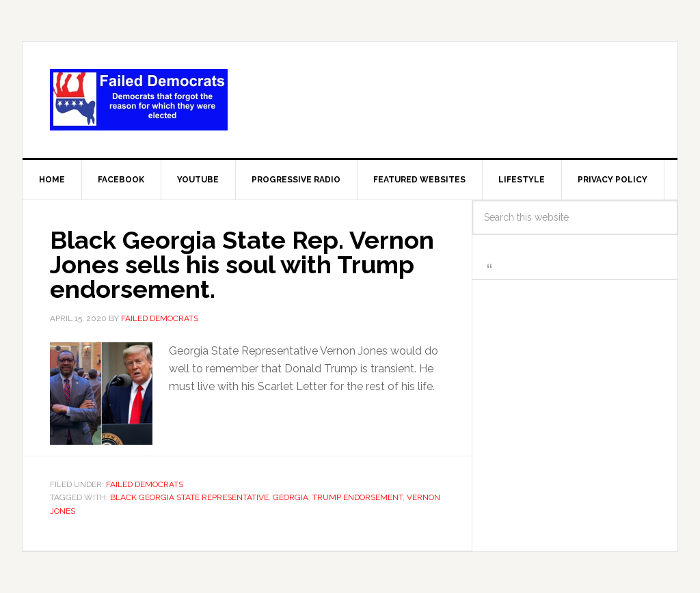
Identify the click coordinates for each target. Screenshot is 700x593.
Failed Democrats (139, 100)
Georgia (291, 497)
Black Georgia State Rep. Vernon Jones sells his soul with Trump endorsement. (242, 264)
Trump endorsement (358, 497)
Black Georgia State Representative (189, 497)
